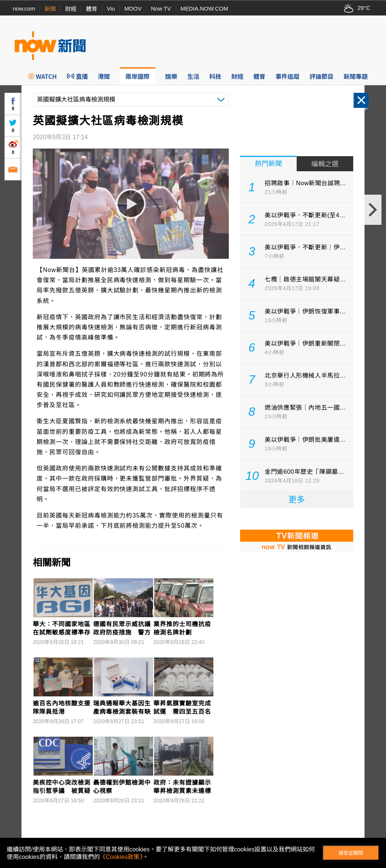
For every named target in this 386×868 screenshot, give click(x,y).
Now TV (161, 8)
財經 (71, 9)
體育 (92, 9)
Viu (111, 8)
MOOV (133, 8)
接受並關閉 (351, 853)
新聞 (50, 9)
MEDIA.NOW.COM (204, 8)
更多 (297, 500)
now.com (24, 8)
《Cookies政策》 (121, 857)
